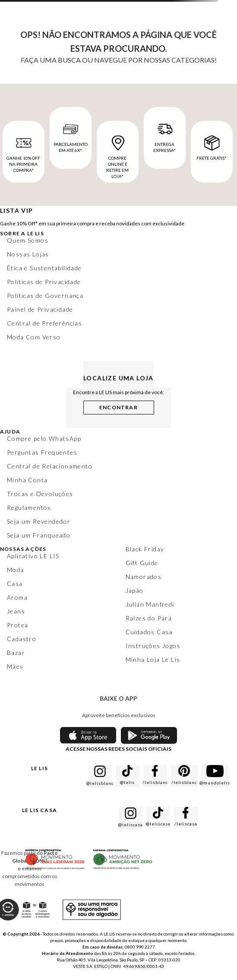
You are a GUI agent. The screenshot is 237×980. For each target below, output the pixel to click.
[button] (119, 406)
